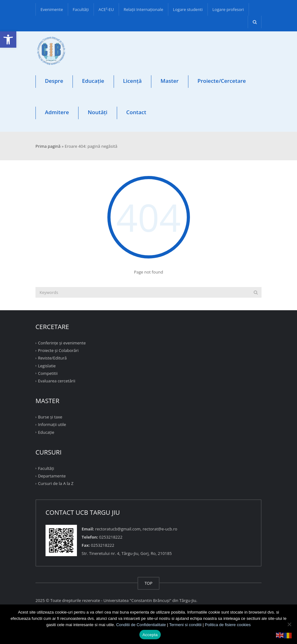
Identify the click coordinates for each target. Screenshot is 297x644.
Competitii (48, 373)
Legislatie (47, 365)
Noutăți (97, 112)
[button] (8, 40)
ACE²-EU (106, 9)
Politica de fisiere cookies (228, 625)
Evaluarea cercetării (57, 381)
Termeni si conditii (185, 625)
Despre (54, 81)
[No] (289, 624)
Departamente (52, 476)
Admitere (57, 112)
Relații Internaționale (143, 9)
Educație (93, 81)
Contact (136, 112)
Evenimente (52, 9)
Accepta (150, 635)
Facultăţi (81, 9)
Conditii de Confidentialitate (141, 625)
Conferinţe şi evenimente (62, 343)
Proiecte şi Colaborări (58, 350)
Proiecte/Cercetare (222, 81)
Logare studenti (188, 9)
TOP (148, 583)
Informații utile (52, 424)
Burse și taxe (50, 417)
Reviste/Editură (52, 358)
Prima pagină (48, 146)
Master (170, 81)
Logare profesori (228, 9)
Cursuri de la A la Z (56, 483)
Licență (132, 81)
